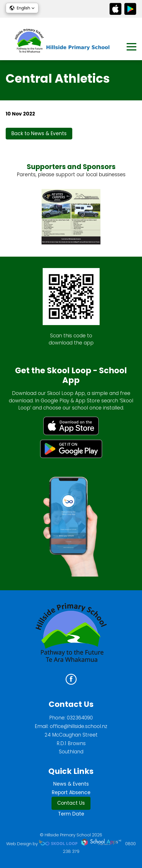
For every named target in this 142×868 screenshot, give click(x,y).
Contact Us (71, 803)
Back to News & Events (39, 133)
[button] (22, 8)
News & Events (71, 784)
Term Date (71, 814)
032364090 (80, 718)
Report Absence (71, 792)
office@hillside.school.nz (79, 726)
